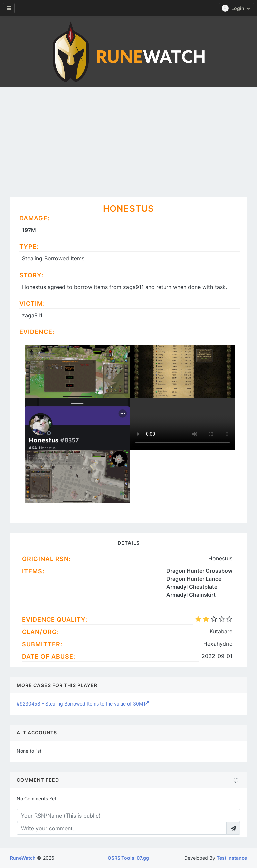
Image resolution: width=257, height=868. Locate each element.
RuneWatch (23, 858)
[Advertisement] (128, 137)
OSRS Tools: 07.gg (128, 858)
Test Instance (232, 858)
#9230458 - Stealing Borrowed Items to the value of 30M (83, 704)
